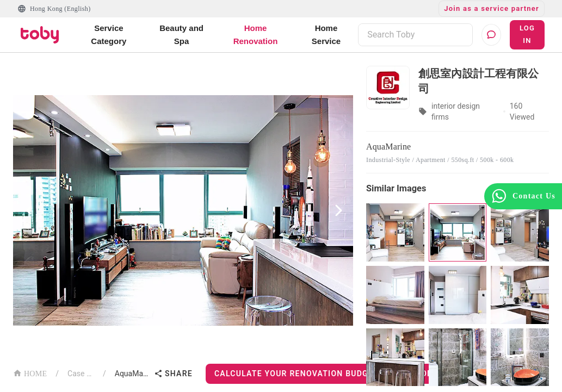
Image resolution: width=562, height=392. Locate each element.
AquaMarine (132, 374)
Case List (81, 374)
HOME (30, 373)
